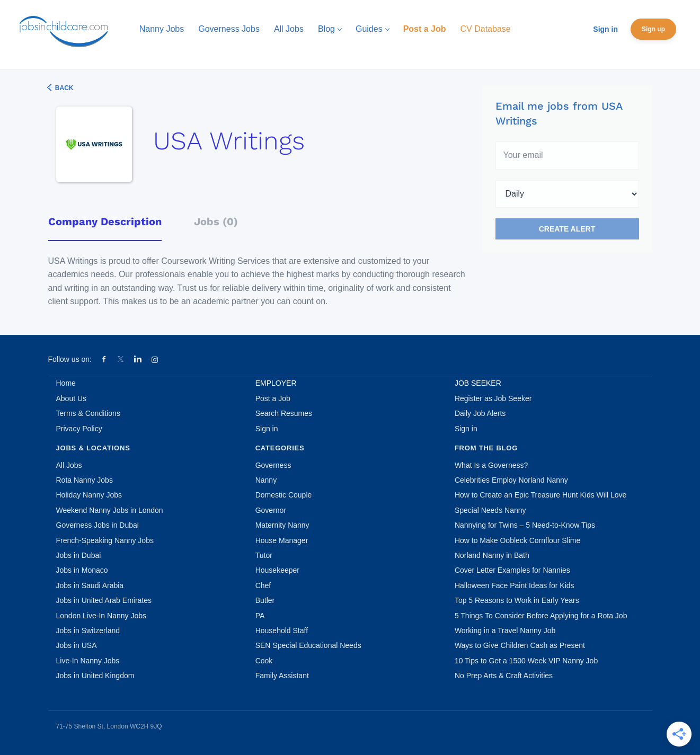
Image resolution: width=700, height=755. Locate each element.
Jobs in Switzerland (88, 630)
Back (64, 88)
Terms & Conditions (88, 413)
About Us (72, 398)
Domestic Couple (284, 495)
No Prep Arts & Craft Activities (504, 676)
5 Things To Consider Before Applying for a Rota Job (541, 616)
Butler (265, 600)
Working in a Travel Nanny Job (505, 630)
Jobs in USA (77, 645)
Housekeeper (277, 570)
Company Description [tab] (105, 221)
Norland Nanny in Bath (492, 555)
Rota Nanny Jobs (85, 480)
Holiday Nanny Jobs (89, 495)
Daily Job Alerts (480, 413)
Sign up (653, 29)
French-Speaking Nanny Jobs (105, 540)
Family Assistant (282, 676)
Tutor (264, 555)
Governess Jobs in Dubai (98, 525)
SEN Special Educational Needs (308, 645)
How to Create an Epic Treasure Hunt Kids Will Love (540, 495)
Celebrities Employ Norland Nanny (511, 480)
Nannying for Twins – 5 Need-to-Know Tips (525, 525)
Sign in (605, 29)
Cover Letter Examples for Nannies (512, 570)
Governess (273, 465)
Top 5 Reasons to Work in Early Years (517, 600)
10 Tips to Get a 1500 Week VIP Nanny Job (526, 661)
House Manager (282, 540)
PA (260, 616)
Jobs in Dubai (79, 555)
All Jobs (69, 465)
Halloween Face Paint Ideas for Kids (515, 585)
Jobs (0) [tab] (216, 221)
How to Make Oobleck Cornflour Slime (517, 540)
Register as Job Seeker (493, 398)
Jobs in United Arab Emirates (104, 600)
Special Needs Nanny (490, 510)
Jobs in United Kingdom (95, 676)
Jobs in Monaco (82, 570)
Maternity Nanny (282, 525)
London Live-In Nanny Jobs (101, 616)
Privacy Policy (79, 429)
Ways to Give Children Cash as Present (520, 645)
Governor (271, 510)
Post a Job (273, 398)
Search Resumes (284, 413)
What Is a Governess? (491, 465)
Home (66, 383)
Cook (264, 661)
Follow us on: (70, 359)
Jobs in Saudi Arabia (90, 585)
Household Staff (282, 630)
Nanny (266, 480)
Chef (263, 585)
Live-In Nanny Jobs (88, 661)
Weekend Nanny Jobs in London (110, 510)
